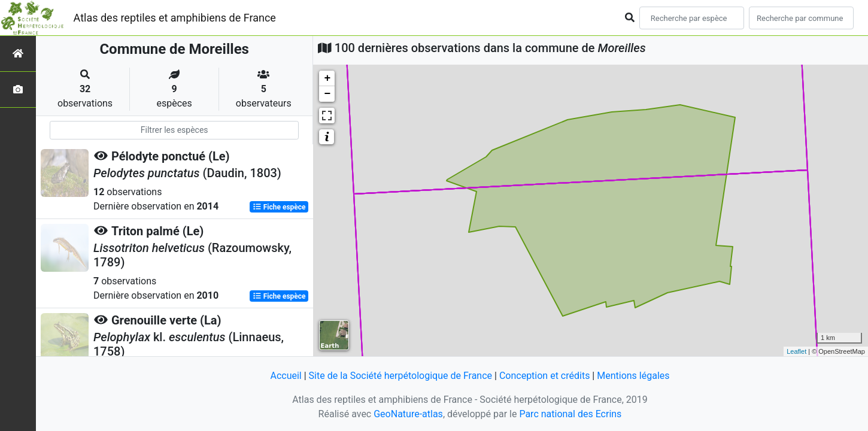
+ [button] (327, 78)
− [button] (327, 94)
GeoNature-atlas (408, 414)
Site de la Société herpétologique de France (400, 376)
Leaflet (796, 351)
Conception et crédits (545, 376)
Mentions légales (633, 376)
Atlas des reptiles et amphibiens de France (175, 18)
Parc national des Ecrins (570, 414)
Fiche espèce (279, 207)
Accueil (286, 376)
